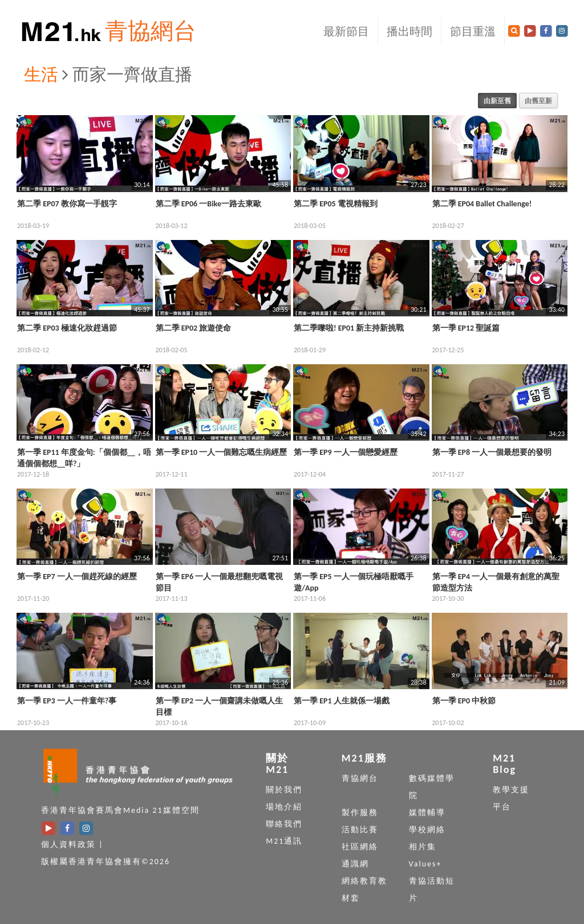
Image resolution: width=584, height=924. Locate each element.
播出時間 (409, 31)
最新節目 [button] (346, 31)
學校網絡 (427, 830)
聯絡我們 (284, 824)
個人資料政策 (68, 844)
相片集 (423, 847)
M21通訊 (284, 841)
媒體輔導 (427, 813)
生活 (41, 74)
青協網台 (151, 31)
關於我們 (284, 790)
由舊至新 (538, 101)
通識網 (355, 864)
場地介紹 (284, 807)
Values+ (425, 864)
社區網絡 (360, 847)
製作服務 (360, 813)
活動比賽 (360, 830)
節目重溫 (473, 31)
